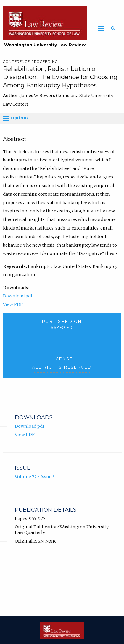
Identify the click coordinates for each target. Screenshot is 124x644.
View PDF (13, 304)
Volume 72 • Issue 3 (35, 477)
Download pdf (18, 296)
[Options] (6, 118)
